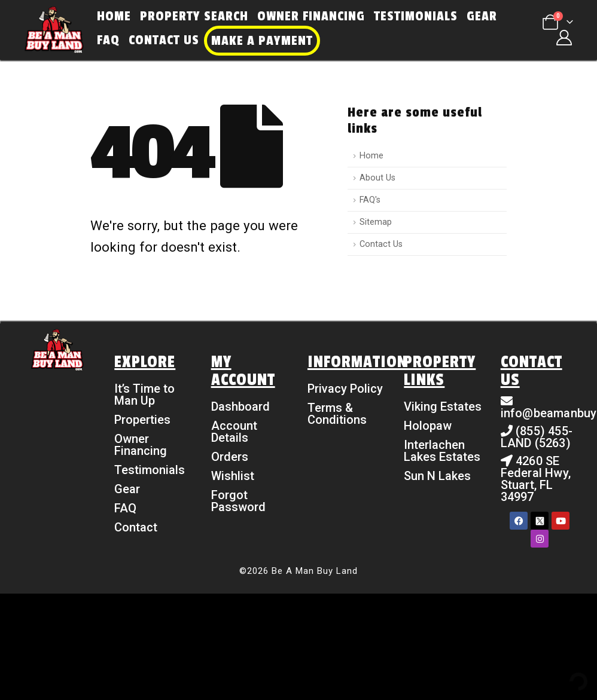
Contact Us (164, 40)
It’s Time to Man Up (144, 395)
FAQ (108, 40)
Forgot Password (238, 501)
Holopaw (428, 426)
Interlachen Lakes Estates (442, 451)
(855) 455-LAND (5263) (537, 437)
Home (114, 16)
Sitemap (376, 222)
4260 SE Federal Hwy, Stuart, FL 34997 (536, 479)
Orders (230, 457)
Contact (136, 527)
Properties (142, 420)
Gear (482, 16)
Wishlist (233, 476)
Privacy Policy (345, 389)
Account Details (234, 432)
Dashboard (240, 406)
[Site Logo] (54, 30)
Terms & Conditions (337, 414)
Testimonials (416, 16)
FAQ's (370, 200)
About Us (377, 178)
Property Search (194, 16)
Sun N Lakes (437, 476)
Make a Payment (262, 41)
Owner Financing (311, 16)
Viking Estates (443, 406)
